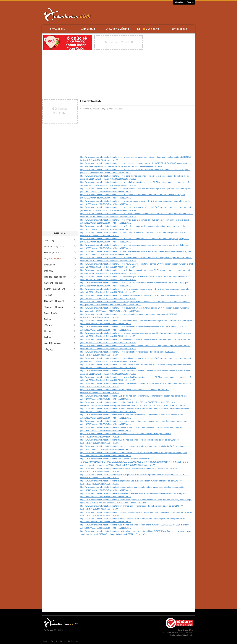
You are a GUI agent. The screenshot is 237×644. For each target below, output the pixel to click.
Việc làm (60, 325)
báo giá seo (61, 641)
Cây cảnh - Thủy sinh (60, 301)
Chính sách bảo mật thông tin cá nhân (178, 633)
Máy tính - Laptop (60, 259)
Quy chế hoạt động (185, 630)
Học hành (60, 331)
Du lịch (60, 319)
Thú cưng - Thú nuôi (60, 307)
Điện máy (60, 271)
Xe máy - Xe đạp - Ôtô (60, 289)
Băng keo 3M (48, 641)
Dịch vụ (60, 337)
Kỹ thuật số (60, 265)
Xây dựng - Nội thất (60, 283)
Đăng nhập (179, 2)
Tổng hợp (60, 349)
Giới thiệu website (60, 343)
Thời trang (60, 241)
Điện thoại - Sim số (60, 253)
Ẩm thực (60, 295)
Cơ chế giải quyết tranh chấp (181, 635)
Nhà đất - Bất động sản (60, 277)
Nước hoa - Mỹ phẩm (60, 247)
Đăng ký (190, 2)
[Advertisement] (150, 14)
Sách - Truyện (60, 313)
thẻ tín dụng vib (74, 641)
